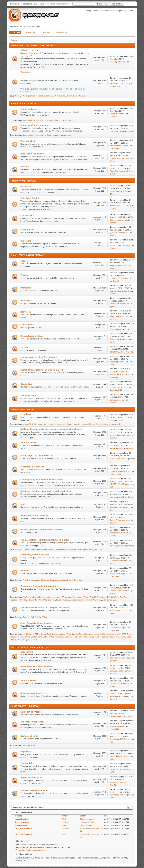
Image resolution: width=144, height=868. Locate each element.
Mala (45, 600)
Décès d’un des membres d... (121, 658)
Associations (27, 652)
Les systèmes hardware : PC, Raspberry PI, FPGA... (46, 607)
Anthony (113, 236)
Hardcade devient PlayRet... (120, 591)
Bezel (112, 420)
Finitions (25, 571)
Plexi (31, 424)
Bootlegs (75, 634)
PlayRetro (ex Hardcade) (32, 597)
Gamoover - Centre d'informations (28, 807)
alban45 (131, 131)
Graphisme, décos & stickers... (35, 555)
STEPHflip (129, 352)
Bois (35, 424)
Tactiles (24, 347)
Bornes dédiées (28, 109)
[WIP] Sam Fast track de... (120, 317)
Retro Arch (38, 600)
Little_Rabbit (114, 148)
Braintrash (114, 438)
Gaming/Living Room (118, 400)
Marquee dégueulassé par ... (120, 435)
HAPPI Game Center (26, 600)
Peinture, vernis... (29, 442)
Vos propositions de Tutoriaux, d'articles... (38, 96)
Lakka (115, 600)
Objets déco (26, 384)
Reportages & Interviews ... (34, 693)
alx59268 (113, 294)
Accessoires (61, 424)
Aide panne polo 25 (117, 497)
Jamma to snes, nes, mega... (121, 245)
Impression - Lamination (47, 424)
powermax (114, 661)
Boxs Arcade (111, 634)
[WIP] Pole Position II (118, 114)
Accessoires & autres (65, 580)
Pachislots (26, 288)
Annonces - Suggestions (32, 722)
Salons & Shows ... (30, 680)
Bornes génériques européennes (59, 135)
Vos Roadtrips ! (28, 763)
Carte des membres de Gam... (121, 671)
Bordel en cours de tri (31, 778)
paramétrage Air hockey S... (120, 374)
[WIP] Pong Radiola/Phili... (120, 362)
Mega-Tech (99, 637)
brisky (112, 759)
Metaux (25, 424)
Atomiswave (59, 637)
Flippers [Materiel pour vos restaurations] (104, 424)
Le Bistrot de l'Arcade (31, 712)
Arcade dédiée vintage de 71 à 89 (35, 120)
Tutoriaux (25, 72)
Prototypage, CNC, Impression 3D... (38, 455)
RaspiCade (115, 597)
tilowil (112, 342)
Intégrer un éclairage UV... (119, 574)
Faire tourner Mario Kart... (119, 84)
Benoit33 (113, 248)
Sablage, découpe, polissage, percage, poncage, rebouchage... (51, 429)
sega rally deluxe (116, 62)
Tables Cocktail (28, 141)
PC (35, 617)
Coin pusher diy (116, 329)
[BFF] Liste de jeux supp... (119, 533)
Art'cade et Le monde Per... (120, 696)
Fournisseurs (27, 414)
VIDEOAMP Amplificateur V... (121, 484)
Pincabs (24, 275)
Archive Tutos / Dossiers (76, 96)
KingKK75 (113, 699)
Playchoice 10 (89, 637)
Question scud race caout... (120, 158)
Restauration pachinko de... (120, 304)
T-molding (26, 580)
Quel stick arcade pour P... (120, 233)
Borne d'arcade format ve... (120, 206)
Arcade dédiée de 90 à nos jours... (62, 120)
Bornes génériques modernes (35, 125)
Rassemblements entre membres (37, 666)
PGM (41, 637)
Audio (23, 504)
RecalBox (13, 600)
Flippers (24, 261)
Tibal (128, 62)
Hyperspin (46, 597)
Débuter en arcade (29, 50)
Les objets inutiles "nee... (119, 387)
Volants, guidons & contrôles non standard (41, 530)
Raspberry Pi (27, 617)
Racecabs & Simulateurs (32, 154)
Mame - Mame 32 (57, 597)
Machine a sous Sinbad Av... (120, 291)
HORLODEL (99, 550)
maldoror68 (114, 377)
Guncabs (25, 167)
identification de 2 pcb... (119, 628)
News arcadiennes (29, 736)
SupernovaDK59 (116, 390)
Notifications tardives (117, 726)
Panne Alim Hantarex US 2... (120, 171)
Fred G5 (113, 785)
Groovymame (87, 600)
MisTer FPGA (42, 617)
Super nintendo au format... (120, 220)
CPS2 (124, 634)
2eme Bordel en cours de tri (34, 790)
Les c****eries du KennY (119, 191)
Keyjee (130, 497)
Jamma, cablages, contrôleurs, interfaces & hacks (45, 540)
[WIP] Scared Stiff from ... (119, 266)
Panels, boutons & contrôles (34, 516)
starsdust (129, 448)
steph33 (113, 223)
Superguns (26, 241)
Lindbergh (35, 637)
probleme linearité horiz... (119, 782)
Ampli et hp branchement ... (120, 507)
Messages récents (23, 812)
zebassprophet (115, 474)
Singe (99, 597)
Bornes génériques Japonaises (34, 135)
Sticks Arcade (27, 230)
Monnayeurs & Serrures (40, 580)
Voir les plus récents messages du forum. (31, 850)
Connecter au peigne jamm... (121, 471)
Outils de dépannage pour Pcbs (59, 634)
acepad (112, 594)
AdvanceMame (75, 600)
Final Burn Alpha (62, 600)
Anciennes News (29, 746)
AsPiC (112, 772)
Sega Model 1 (109, 637)
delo (111, 510)
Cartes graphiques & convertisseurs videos (42, 480)
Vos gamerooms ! (29, 395)
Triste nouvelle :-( (116, 716)
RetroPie (123, 597)
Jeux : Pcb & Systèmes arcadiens (37, 623)
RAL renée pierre (116, 448)
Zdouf (112, 194)
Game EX (106, 597)
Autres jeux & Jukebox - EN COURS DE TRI (42, 370)
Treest (112, 613)
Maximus (68, 597)
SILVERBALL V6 (116, 352)
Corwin (112, 161)
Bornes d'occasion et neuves (78, 424)
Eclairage (53, 580)
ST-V (19, 640)
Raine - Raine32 (90, 597)
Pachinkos (26, 301)
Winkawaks (97, 600)
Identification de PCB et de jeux (34, 634)
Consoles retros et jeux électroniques (39, 357)
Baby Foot (25, 312)
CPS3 (52, 637)
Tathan (112, 536)
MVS (119, 634)
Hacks (91, 550)
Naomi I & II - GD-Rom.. (74, 637)
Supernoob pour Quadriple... (120, 795)
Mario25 (113, 319)
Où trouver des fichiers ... (119, 561)
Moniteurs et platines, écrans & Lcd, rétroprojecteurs (46, 491)
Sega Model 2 (121, 637)
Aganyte (113, 268)
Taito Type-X (26, 640)
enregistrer (65, 4)
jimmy (64, 825)
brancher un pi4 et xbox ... (119, 611)
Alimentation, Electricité (32, 467)
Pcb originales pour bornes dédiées (92, 634)
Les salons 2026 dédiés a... (120, 684)
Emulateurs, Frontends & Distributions (39, 586)
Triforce (34, 640)
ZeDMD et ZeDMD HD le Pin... (121, 278)
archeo (112, 564)
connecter (49, 4)
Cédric (112, 365)
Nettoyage (78, 580)
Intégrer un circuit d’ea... (119, 459)
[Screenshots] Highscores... (120, 756)
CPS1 (46, 637)
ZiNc (104, 600)
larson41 (113, 687)
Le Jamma (27, 550)
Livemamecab (78, 597)
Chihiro (27, 637)
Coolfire (113, 208)
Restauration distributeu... (119, 339)
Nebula (109, 600)
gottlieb (112, 174)
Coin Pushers (27, 325)
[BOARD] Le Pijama (117, 546)
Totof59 (120, 420)
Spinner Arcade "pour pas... (120, 520)
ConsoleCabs (27, 215)
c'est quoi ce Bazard (117, 131)
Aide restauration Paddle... (120, 146)
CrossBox (52, 600)
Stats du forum (21, 841)
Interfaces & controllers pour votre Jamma (72, 550)
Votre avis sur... (60, 96)
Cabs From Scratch (30, 198)
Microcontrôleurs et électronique (43, 550)
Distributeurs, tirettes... (32, 336)
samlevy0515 (115, 86)
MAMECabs (26, 187)
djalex (64, 834)
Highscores (26, 752)
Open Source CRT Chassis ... (121, 739)
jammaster (114, 117)
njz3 (111, 487)
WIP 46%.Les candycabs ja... (121, 769)
